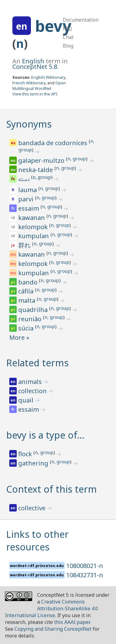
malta (28, 300)
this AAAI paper (72, 622)
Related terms (37, 363)
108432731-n (85, 575)
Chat (68, 37)
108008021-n (85, 566)
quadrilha (34, 310)
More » (19, 337)
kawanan (32, 218)
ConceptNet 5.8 (35, 67)
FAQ (67, 28)
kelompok (34, 227)
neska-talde (36, 170)
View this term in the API (35, 94)
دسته (24, 180)
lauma (28, 190)
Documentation (81, 20)
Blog (68, 46)
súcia (27, 328)
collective (33, 508)
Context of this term (52, 489)
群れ (25, 245)
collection (33, 391)
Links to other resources (37, 541)
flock (26, 454)
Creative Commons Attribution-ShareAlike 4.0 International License (52, 608)
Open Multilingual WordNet (39, 86)
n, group (77, 158)
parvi (27, 199)
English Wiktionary (48, 77)
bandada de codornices (54, 143)
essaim (29, 208)
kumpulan (34, 236)
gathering (34, 463)
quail (27, 400)
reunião (31, 319)
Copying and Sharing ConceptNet (53, 629)
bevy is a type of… (45, 435)
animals (31, 382)
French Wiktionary (29, 83)
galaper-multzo (42, 160)
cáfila (27, 291)
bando (29, 282)
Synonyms (29, 124)
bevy (53, 26)
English (33, 61)
